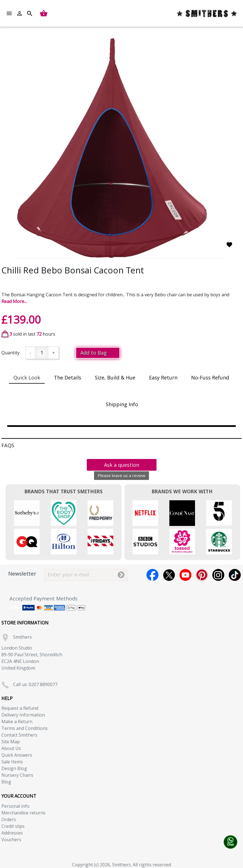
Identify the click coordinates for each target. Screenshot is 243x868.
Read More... (14, 301)
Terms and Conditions (25, 728)
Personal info (15, 806)
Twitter (169, 575)
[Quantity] (42, 353)
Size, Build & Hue (115, 378)
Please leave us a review (122, 475)
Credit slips (13, 826)
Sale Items (12, 762)
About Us (11, 748)
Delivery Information (23, 715)
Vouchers (11, 840)
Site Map (11, 742)
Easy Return (163, 378)
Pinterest (202, 575)
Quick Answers (17, 755)
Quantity (10, 353)
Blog (6, 782)
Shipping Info (122, 404)
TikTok (235, 575)
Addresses (12, 833)
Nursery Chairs (17, 775)
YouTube (185, 575)
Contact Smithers (19, 735)
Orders (9, 819)
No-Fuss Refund (210, 378)
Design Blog (14, 768)
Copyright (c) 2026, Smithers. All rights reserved (122, 865)
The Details (68, 378)
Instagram (218, 575)
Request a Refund (20, 708)
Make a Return (17, 722)
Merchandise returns (23, 813)
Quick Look (27, 378)
